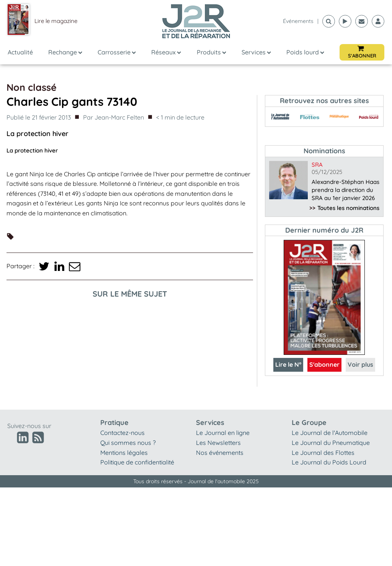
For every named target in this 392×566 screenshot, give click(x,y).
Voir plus (360, 364)
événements (298, 21)
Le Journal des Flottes (323, 453)
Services (256, 52)
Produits (212, 52)
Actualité (20, 52)
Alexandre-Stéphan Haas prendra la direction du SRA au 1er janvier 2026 (345, 190)
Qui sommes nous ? (128, 443)
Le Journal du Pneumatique (331, 443)
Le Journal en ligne (223, 433)
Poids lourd (305, 52)
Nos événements (220, 453)
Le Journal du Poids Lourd (329, 462)
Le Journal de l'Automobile (330, 433)
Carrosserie (117, 52)
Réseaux (166, 52)
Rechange (65, 52)
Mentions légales (124, 453)
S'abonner (324, 364)
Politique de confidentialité (137, 462)
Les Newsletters (218, 443)
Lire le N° (288, 364)
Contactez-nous (122, 433)
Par (114, 118)
